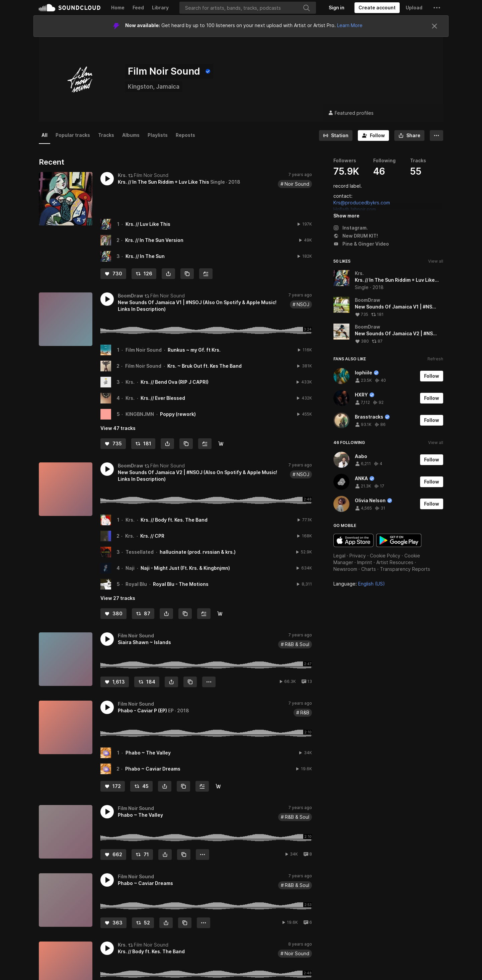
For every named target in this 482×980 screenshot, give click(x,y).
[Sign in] (337, 8)
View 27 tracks (118, 598)
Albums (131, 135)
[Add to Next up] (206, 274)
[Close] (434, 26)
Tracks (106, 135)
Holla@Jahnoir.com (355, 209)
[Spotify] (218, 786)
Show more (346, 216)
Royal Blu (136, 584)
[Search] (248, 8)
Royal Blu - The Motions (181, 584)
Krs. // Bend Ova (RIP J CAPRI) (175, 382)
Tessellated (140, 552)
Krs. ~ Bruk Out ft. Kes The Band (205, 366)
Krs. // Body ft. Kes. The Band (174, 520)
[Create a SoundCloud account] (377, 8)
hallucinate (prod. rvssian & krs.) (198, 552)
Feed (138, 8)
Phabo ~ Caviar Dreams (153, 769)
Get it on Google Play (399, 540)
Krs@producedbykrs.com (362, 203)
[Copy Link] (187, 274)
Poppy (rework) (178, 414)
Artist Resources (395, 562)
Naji (130, 568)
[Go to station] (336, 136)
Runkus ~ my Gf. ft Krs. (194, 350)
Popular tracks (73, 135)
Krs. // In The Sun (145, 256)
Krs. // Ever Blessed (163, 398)
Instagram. (351, 228)
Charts (369, 569)
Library (160, 8)
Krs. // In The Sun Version (154, 240)
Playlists (158, 135)
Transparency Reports (405, 569)
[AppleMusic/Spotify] (221, 444)
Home (118, 8)
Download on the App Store (353, 540)
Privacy (358, 556)
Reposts (185, 135)
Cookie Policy (385, 556)
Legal (339, 556)
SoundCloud (70, 8)
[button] (437, 8)
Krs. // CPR (152, 536)
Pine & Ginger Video (361, 244)
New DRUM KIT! (356, 236)
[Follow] (373, 136)
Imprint (365, 562)
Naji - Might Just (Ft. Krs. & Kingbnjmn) (185, 568)
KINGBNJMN (140, 414)
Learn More (350, 25)
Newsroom (345, 569)
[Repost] (144, 274)
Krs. (130, 382)
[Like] (113, 274)
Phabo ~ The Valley (148, 753)
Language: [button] (359, 584)
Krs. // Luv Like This (148, 224)
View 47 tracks (118, 428)
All (45, 135)
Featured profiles (351, 113)
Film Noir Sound (144, 350)
